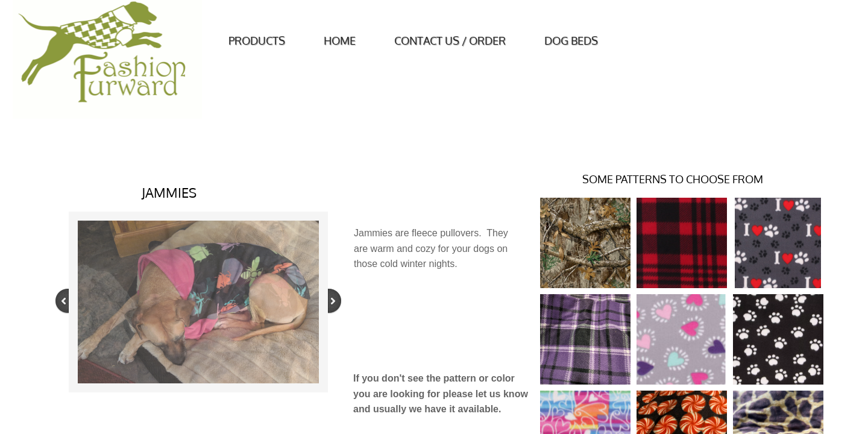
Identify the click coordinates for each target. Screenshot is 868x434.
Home (340, 40)
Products (257, 40)
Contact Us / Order (450, 40)
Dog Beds (571, 40)
